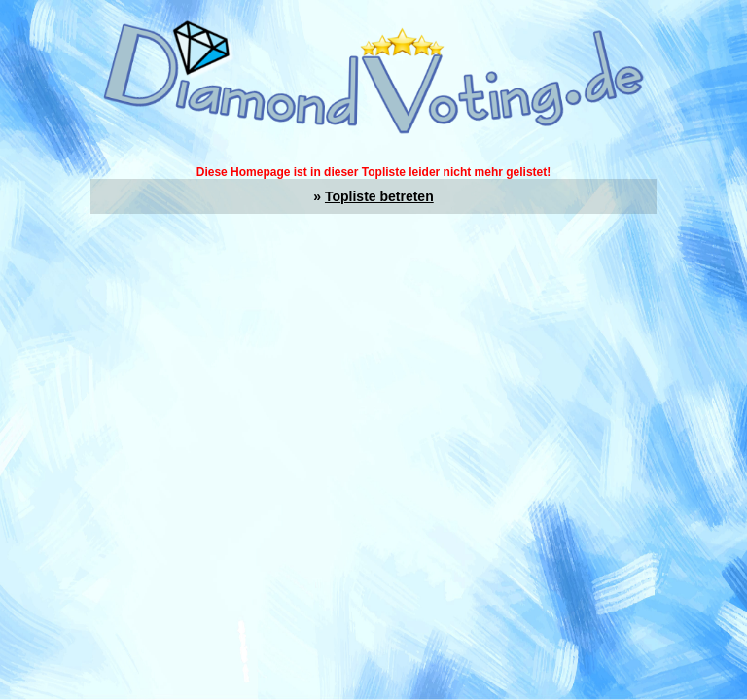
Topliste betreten (379, 196)
